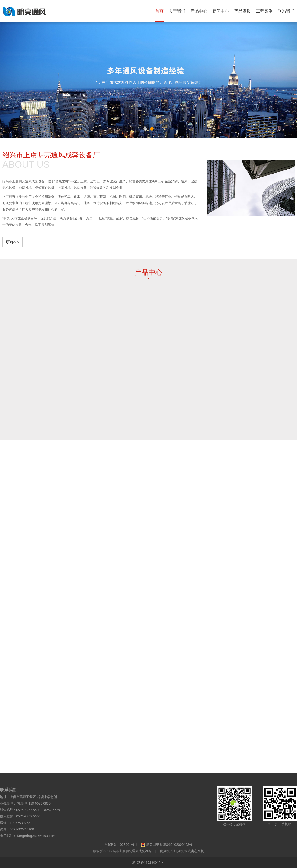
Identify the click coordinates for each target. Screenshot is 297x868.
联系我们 (286, 11)
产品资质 (242, 11)
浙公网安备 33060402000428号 (169, 844)
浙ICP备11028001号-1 (121, 844)
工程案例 (264, 11)
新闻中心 (221, 11)
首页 (159, 11)
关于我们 (177, 11)
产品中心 (199, 11)
